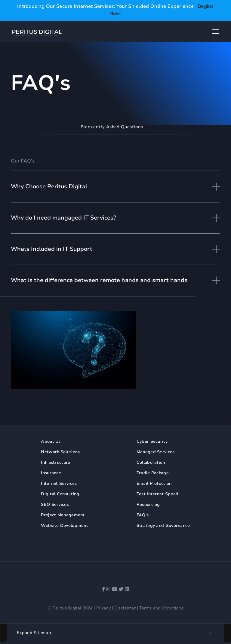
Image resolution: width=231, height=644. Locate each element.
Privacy (103, 608)
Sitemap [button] (34, 633)
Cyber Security (152, 441)
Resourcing (148, 504)
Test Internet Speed (158, 494)
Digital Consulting (60, 494)
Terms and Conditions (161, 608)
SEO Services (55, 504)
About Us (51, 441)
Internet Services (59, 483)
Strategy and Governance (163, 526)
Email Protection (154, 483)
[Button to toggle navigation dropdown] (216, 32)
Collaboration (151, 462)
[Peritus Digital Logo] (37, 32)
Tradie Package (153, 473)
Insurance (51, 473)
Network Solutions (60, 452)
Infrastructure (55, 462)
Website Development (65, 526)
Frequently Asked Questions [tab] (112, 127)
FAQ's (143, 515)
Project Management (63, 515)
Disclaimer (125, 608)
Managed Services (156, 452)
